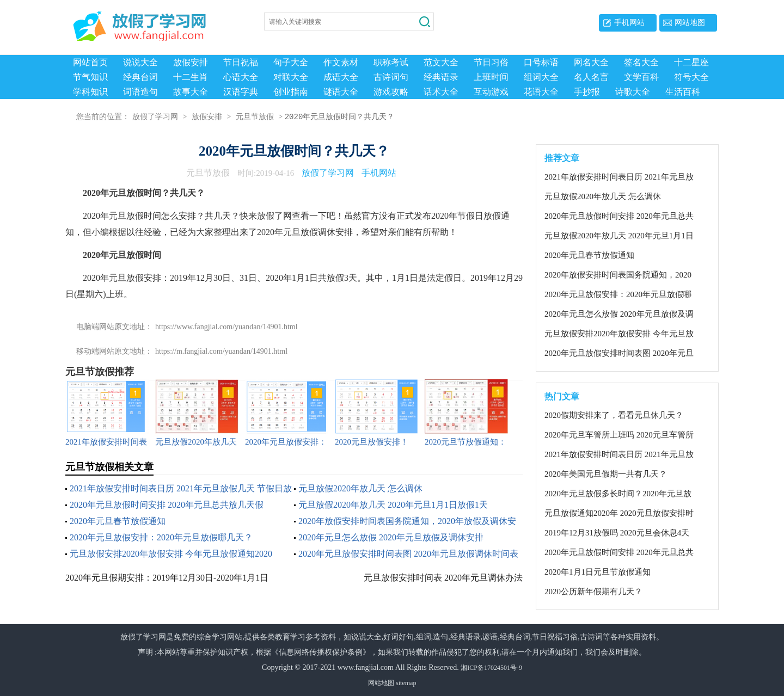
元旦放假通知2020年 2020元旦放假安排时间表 (619, 514)
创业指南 (291, 92)
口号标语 (541, 62)
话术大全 (441, 92)
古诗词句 (391, 77)
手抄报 (587, 92)
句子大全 (291, 62)
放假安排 (191, 62)
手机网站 (629, 23)
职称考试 (391, 62)
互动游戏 (491, 92)
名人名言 (591, 77)
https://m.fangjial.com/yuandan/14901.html (221, 351)
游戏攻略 (391, 92)
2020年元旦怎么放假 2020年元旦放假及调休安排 (391, 537)
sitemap (406, 683)
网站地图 (690, 23)
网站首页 (90, 62)
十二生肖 (191, 77)
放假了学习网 (155, 117)
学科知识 (90, 92)
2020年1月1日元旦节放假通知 (598, 572)
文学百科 (641, 77)
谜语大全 (341, 92)
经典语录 (441, 77)
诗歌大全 (633, 92)
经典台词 (140, 77)
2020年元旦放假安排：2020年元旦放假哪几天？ (161, 537)
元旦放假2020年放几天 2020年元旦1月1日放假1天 (393, 505)
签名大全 (641, 62)
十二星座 (691, 62)
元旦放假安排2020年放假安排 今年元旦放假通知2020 (171, 554)
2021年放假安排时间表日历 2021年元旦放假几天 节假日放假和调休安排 (619, 177)
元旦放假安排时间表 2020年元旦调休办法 (443, 578)
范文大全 (441, 62)
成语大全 (341, 77)
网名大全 (591, 62)
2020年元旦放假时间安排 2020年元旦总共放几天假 (167, 505)
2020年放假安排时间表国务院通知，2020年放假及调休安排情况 (618, 275)
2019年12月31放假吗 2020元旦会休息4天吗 (617, 533)
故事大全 (191, 92)
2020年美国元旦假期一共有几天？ (606, 474)
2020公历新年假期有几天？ (593, 592)
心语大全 (241, 77)
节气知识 (90, 77)
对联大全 (291, 77)
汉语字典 (241, 92)
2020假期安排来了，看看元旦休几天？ (614, 415)
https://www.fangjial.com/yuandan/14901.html (226, 327)
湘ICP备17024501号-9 (491, 668)
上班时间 (491, 77)
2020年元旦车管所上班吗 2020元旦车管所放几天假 (619, 435)
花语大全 (541, 92)
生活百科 (683, 92)
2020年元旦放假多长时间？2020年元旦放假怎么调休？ (618, 494)
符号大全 (691, 77)
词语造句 (140, 92)
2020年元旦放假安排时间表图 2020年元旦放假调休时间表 (408, 554)
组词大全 (541, 77)
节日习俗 (491, 62)
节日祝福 (241, 62)
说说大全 (140, 62)
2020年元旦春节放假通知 (118, 521)
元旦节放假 (255, 117)
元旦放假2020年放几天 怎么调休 (360, 488)
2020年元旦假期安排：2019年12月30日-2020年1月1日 (167, 578)
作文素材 (341, 62)
